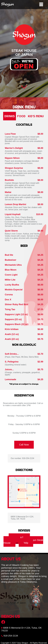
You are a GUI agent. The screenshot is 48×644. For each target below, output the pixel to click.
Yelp (26, 543)
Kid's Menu (36, 116)
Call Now (24, 445)
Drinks (10, 116)
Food (21, 116)
